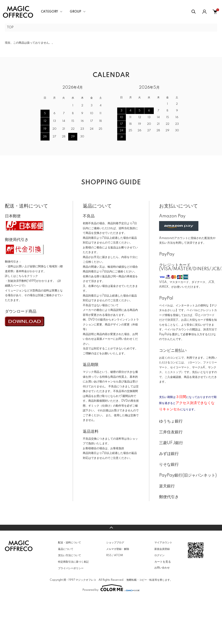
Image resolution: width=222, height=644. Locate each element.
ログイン (159, 555)
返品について (66, 549)
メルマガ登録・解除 (118, 549)
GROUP (76, 12)
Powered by (111, 588)
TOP (10, 28)
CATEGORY (49, 12)
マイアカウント (163, 543)
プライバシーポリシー (71, 568)
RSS (109, 555)
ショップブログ (115, 543)
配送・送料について (70, 543)
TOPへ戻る (111, 528)
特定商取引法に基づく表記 (73, 562)
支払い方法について (70, 555)
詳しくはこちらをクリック (21, 276)
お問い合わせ (162, 568)
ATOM (118, 555)
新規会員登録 (162, 549)
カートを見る (163, 562)
